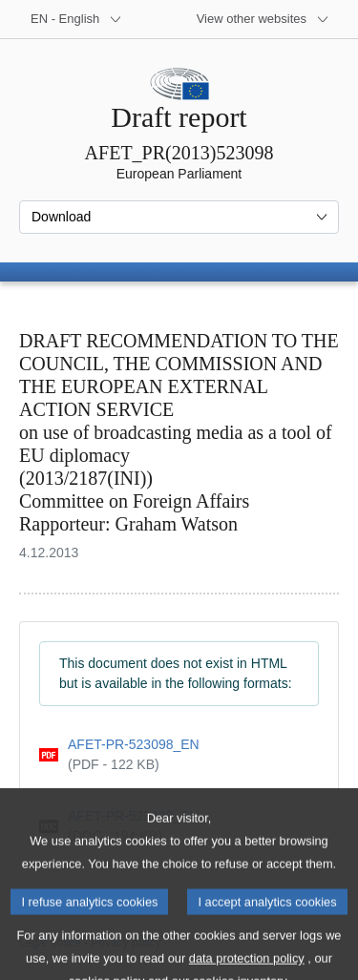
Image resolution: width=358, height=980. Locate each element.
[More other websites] (263, 19)
